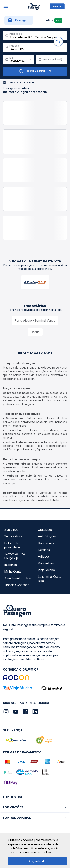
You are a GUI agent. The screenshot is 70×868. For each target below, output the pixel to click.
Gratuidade (45, 530)
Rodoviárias (46, 543)
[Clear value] (30, 59)
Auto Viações (47, 536)
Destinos (44, 550)
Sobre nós (11, 530)
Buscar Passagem (35, 71)
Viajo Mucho (46, 570)
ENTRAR (57, 6)
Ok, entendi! (37, 861)
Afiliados (44, 556)
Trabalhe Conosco (17, 585)
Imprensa (11, 565)
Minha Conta (13, 571)
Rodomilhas (46, 563)
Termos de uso (14, 536)
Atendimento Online (18, 578)
